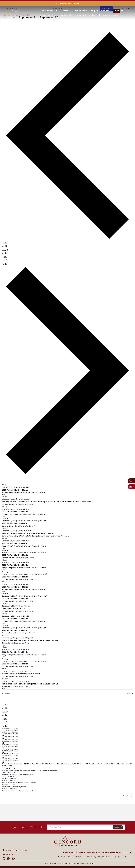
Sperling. (92, 864)
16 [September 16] (6, 722)
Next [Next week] (130, 694)
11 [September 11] (6, 704)
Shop (116, 11)
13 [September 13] (6, 712)
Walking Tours (80, 11)
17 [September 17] (6, 726)
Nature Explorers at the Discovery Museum (21, 674)
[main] (67, 402)
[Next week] (67, 475)
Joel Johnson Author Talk (14, 609)
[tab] (5, 243)
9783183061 (8, 854)
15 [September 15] (5, 719)
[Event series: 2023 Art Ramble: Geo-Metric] (46, 521)
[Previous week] (67, 240)
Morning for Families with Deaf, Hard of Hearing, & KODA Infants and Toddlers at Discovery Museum (47, 502)
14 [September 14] (6, 715)
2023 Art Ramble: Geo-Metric (15, 490)
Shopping (81, 15)
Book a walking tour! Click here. (68, 4)
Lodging (107, 15)
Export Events (126, 796)
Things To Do (67, 15)
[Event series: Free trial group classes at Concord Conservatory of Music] (31, 531)
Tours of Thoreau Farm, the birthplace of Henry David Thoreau (30, 640)
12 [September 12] (6, 708)
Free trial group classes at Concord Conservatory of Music (28, 533)
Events (66, 11)
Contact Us (118, 15)
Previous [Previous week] (6, 694)
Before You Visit (49, 15)
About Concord (51, 11)
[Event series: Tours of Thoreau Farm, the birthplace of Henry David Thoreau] (32, 638)
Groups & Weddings (101, 11)
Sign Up (117, 827)
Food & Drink (94, 15)
